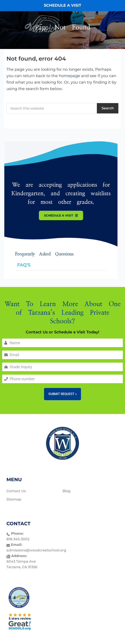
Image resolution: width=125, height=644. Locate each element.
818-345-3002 (18, 539)
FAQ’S (24, 265)
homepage (69, 76)
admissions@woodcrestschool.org (36, 550)
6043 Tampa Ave (21, 561)
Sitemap (14, 499)
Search (108, 108)
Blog (66, 491)
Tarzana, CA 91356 (22, 567)
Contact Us (16, 491)
